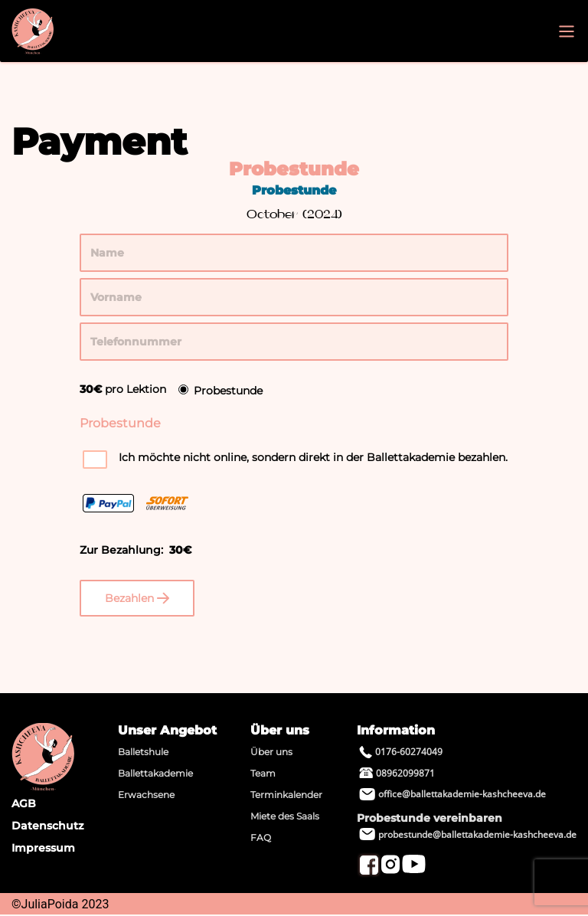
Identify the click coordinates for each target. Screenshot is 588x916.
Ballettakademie (155, 773)
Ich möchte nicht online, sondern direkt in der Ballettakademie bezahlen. (313, 457)
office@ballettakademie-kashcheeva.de (452, 794)
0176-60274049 (401, 752)
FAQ (261, 837)
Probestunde (228, 391)
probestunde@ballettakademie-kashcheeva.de (468, 834)
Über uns (271, 752)
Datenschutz (47, 826)
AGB (24, 803)
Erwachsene (146, 795)
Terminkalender (286, 795)
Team (263, 773)
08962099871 (397, 773)
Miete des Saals (285, 816)
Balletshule (143, 752)
